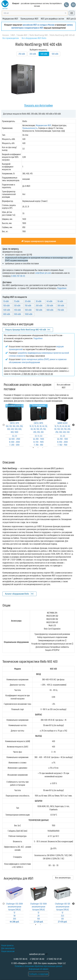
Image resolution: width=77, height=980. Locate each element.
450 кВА (17, 310)
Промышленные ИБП (29, 19)
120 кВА (17, 305)
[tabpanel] (14, 425)
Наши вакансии (8, 951)
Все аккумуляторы (63, 878)
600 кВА (50, 310)
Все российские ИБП (64, 386)
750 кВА (61, 310)
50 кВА (60, 301)
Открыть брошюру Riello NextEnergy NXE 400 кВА (26, 330)
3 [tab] (46, 448)
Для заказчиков (8, 948)
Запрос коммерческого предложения (38, 241)
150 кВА (28, 305)
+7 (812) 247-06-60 (37, 959)
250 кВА (22, 54)
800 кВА (7, 314)
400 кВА (7, 310)
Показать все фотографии (38, 105)
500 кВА (55, 54)
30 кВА (39, 301)
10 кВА (6, 301)
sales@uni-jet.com (37, 954)
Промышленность (30, 128)
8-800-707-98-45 (18, 276)
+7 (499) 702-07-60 (54, 959)
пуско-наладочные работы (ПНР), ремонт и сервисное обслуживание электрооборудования (38, 361)
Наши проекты (7, 945)
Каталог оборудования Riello (17, 594)
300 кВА (33, 54)
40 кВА (49, 301)
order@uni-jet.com (43, 273)
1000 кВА (29, 314)
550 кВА (39, 310)
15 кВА (17, 301)
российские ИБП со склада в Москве (39, 25)
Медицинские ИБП (10, 19)
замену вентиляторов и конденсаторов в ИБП (42, 26)
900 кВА (17, 314)
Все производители (11, 38)
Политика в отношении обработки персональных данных (38, 966)
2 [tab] (44, 925)
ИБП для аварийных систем (52, 19)
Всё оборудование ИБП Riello (34, 38)
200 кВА (39, 305)
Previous (4, 425)
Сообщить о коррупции (39, 974)
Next (73, 425)
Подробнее (62, 288)
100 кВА (6, 305)
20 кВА (28, 301)
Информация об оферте (39, 969)
